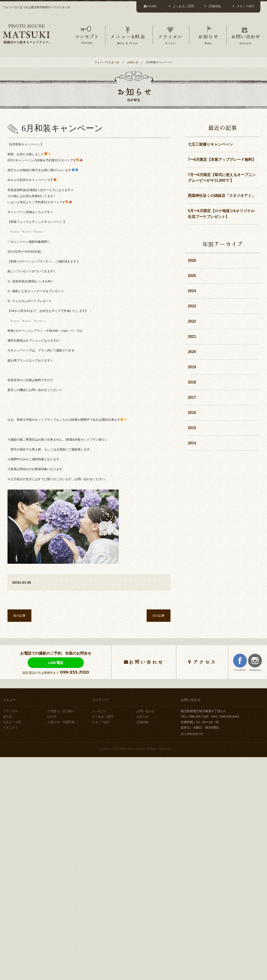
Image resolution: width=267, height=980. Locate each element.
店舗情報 (212, 6)
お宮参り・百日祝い (61, 711)
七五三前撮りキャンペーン (210, 144)
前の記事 (19, 616)
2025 (192, 276)
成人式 (7, 717)
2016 (192, 413)
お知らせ (208, 35)
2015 (192, 428)
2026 (192, 260)
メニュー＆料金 (129, 35)
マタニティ (10, 728)
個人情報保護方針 (192, 734)
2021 (192, 337)
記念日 (52, 717)
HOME (150, 6)
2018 (192, 382)
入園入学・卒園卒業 (61, 722)
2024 (192, 291)
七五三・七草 (12, 722)
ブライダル (171, 35)
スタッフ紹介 (243, 6)
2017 (192, 397)
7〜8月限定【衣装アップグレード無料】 (222, 160)
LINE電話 (56, 663)
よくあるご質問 (181, 6)
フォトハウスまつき (107, 62)
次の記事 (159, 616)
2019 (192, 367)
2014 (192, 443)
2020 (192, 352)
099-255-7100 (74, 673)
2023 (192, 306)
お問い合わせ (246, 35)
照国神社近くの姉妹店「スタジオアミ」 (222, 196)
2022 (192, 321)
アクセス (205, 662)
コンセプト (87, 35)
